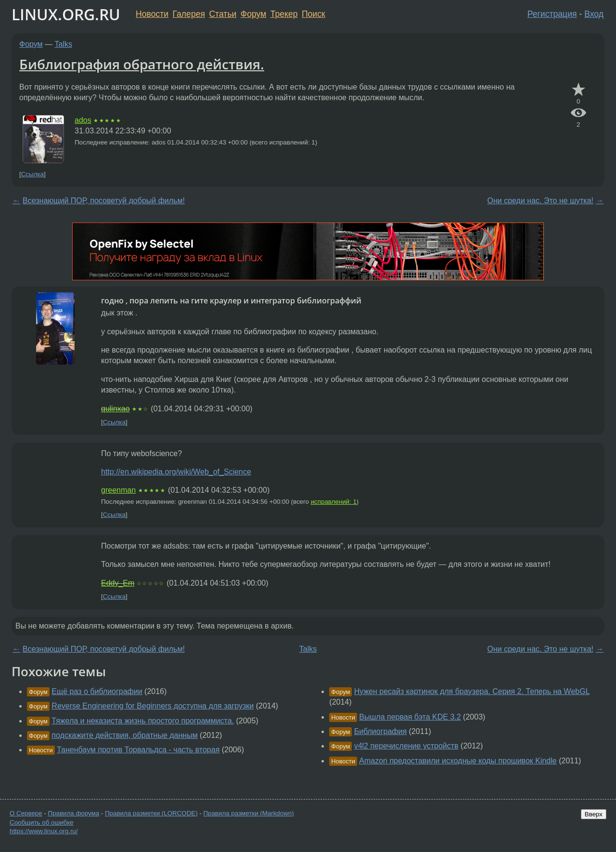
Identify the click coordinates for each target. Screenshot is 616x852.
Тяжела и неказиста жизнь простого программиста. (143, 721)
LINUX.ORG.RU (66, 14)
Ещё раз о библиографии (97, 691)
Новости (152, 14)
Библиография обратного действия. (142, 64)
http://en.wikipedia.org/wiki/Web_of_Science (176, 472)
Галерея (189, 14)
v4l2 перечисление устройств (406, 746)
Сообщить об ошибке (42, 822)
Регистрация (552, 14)
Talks (64, 44)
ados (83, 120)
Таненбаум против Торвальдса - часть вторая (138, 750)
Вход (594, 14)
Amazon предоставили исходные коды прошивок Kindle (458, 761)
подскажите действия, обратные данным (124, 735)
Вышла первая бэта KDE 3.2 (410, 717)
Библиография (380, 731)
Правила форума (74, 813)
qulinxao (115, 409)
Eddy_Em (118, 583)
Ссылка (32, 174)
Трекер (284, 14)
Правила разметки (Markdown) (248, 813)
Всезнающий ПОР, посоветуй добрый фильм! (104, 201)
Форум (253, 14)
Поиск (314, 14)
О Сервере (26, 813)
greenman (118, 490)
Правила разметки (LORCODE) (151, 813)
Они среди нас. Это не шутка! (540, 201)
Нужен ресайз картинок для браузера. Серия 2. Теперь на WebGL (472, 691)
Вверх (594, 814)
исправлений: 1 (334, 502)
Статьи (223, 14)
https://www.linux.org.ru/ (44, 831)
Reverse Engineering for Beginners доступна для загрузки (153, 706)
